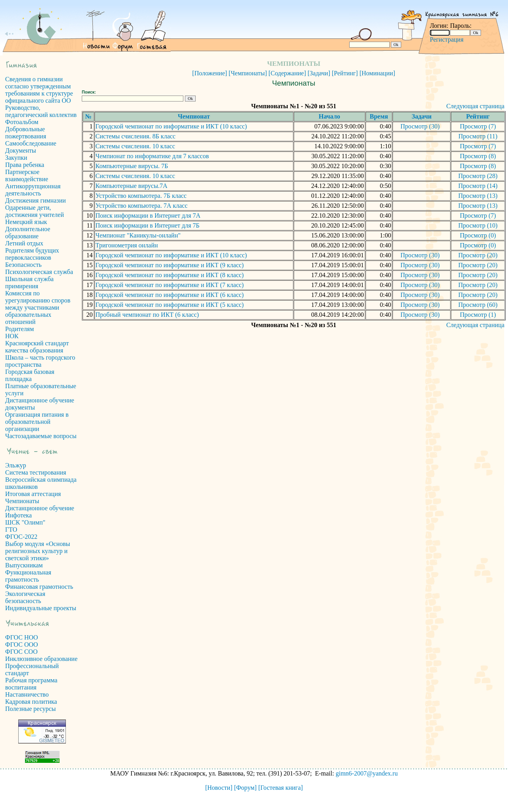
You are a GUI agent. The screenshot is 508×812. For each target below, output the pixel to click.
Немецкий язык (26, 222)
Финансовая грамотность (39, 587)
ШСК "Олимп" (25, 522)
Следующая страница (475, 106)
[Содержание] (288, 73)
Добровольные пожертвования (26, 133)
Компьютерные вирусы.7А (132, 186)
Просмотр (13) (478, 196)
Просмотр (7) (478, 126)
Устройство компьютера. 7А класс (142, 206)
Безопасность (23, 265)
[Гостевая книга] (281, 788)
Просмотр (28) (478, 176)
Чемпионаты (22, 501)
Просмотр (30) (420, 126)
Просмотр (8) (478, 156)
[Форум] (245, 788)
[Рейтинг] (345, 73)
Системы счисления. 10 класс (135, 146)
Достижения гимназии (36, 200)
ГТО (11, 530)
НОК (12, 336)
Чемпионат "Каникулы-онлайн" (138, 235)
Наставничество (27, 694)
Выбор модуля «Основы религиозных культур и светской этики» (38, 551)
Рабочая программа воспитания (31, 684)
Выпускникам (24, 565)
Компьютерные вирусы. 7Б (132, 166)
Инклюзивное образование (41, 659)
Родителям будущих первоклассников (32, 254)
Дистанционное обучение (40, 508)
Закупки (16, 158)
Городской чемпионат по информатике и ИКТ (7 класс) (170, 285)
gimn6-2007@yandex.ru (367, 773)
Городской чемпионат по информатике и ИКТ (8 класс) (170, 275)
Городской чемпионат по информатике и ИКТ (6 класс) (170, 295)
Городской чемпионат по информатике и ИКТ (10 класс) (171, 126)
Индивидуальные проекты (41, 608)
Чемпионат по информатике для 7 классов (152, 156)
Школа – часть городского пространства (40, 361)
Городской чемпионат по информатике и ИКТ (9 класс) (170, 265)
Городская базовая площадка (30, 375)
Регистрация (447, 39)
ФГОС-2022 (21, 537)
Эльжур (16, 465)
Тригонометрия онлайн (127, 245)
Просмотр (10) (478, 225)
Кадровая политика (31, 702)
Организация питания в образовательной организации (37, 422)
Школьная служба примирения (29, 282)
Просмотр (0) (478, 235)
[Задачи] (319, 73)
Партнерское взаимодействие (27, 175)
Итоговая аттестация (33, 494)
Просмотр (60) (478, 305)
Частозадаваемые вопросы (41, 436)
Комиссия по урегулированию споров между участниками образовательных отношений (38, 307)
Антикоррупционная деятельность (33, 190)
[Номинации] (377, 73)
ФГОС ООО (22, 644)
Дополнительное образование (28, 233)
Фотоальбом (22, 122)
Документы (21, 150)
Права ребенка (25, 165)
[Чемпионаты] (248, 73)
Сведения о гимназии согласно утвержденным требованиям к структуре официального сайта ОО (39, 90)
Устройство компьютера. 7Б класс (141, 196)
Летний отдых (24, 243)
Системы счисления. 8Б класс (136, 136)
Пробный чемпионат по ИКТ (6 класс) (147, 315)
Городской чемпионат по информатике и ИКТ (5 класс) (170, 305)
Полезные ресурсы (31, 709)
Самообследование (31, 143)
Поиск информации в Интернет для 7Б (148, 225)
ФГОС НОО (22, 637)
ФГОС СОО (21, 652)
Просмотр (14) (478, 186)
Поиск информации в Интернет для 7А (148, 215)
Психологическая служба (39, 272)
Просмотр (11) (478, 136)
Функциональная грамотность (28, 576)
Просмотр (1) (478, 315)
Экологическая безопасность (25, 597)
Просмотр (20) (478, 255)
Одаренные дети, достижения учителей (35, 211)
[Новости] (219, 788)
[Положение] (210, 73)
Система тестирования (36, 472)
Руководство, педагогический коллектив (41, 111)
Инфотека (18, 515)
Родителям (19, 329)
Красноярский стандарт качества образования (37, 347)
